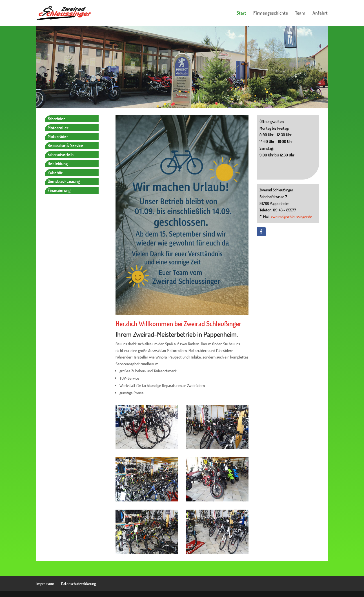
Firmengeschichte (271, 14)
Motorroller (58, 128)
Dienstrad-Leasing (64, 181)
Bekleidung (58, 163)
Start (241, 14)
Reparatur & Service (66, 145)
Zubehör (55, 172)
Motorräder (58, 136)
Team (300, 14)
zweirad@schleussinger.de (292, 217)
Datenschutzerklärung (78, 584)
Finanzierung (59, 190)
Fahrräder (56, 119)
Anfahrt (320, 14)
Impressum (45, 584)
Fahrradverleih (61, 154)
